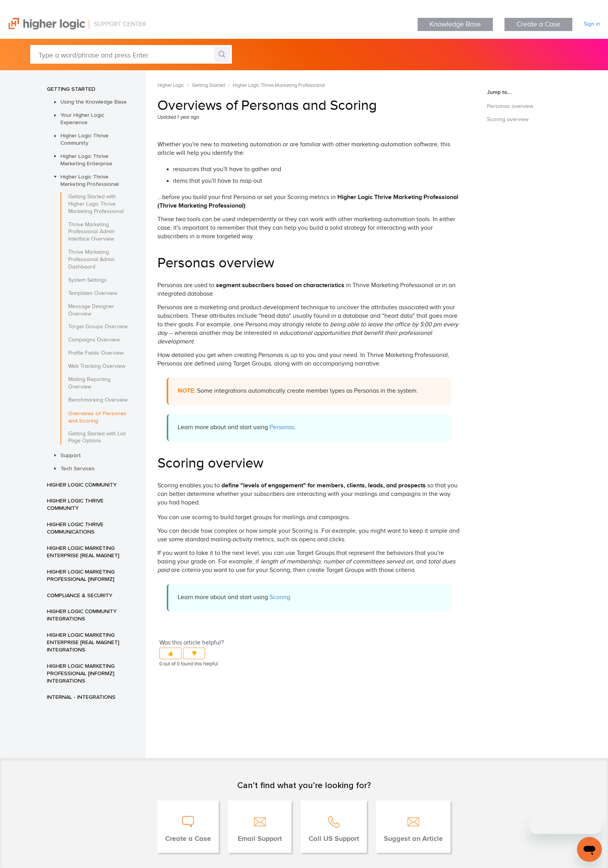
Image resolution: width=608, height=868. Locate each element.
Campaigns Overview (94, 340)
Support (71, 455)
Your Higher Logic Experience (82, 119)
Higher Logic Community (82, 485)
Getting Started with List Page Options (97, 437)
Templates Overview (93, 293)
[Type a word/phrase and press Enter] (131, 54)
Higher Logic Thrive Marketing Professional (90, 180)
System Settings (87, 280)
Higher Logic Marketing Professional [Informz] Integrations (81, 673)
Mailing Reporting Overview (89, 383)
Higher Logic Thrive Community (85, 139)
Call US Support (334, 839)
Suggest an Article (413, 839)
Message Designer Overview (91, 310)
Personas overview (510, 106)
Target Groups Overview (98, 327)
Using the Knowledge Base (94, 102)
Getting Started (71, 89)
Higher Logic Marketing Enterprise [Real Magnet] (83, 552)
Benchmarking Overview (98, 400)
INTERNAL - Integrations (81, 697)
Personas (282, 427)
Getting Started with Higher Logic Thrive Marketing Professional (96, 204)
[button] (170, 653)
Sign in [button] (592, 24)
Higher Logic (171, 85)
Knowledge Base (455, 24)
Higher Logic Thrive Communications (75, 528)
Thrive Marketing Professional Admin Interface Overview (92, 232)
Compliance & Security (80, 595)
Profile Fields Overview (96, 353)
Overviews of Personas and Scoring (97, 417)
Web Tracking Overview (97, 366)
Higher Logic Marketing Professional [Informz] (81, 575)
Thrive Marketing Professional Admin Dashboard (92, 260)
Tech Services (78, 468)
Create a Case (538, 24)
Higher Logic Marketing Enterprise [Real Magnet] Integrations (83, 642)
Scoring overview (508, 120)
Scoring (280, 597)
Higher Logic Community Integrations (82, 615)
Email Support (260, 839)
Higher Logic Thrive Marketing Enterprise (86, 160)
